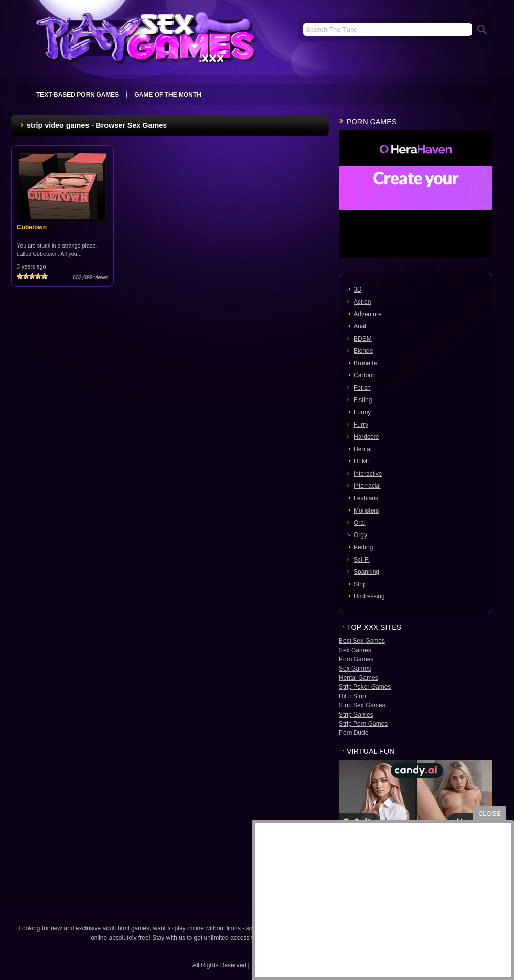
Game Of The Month (168, 95)
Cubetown (32, 227)
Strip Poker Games (365, 687)
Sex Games (355, 650)
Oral (360, 523)
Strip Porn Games (363, 724)
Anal (360, 326)
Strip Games (356, 715)
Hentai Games (359, 678)
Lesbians (366, 498)
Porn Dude (354, 733)
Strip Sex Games (362, 705)
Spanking (367, 572)
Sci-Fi (362, 560)
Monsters (366, 510)
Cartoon (365, 375)
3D (358, 289)
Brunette (365, 363)
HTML (362, 461)
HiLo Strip (352, 696)
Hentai (363, 449)
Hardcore (366, 437)
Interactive (368, 474)
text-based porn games (78, 95)
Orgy (360, 535)
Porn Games (356, 659)
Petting (363, 547)
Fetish (362, 388)
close (489, 814)
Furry (361, 425)
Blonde (363, 351)
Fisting (363, 400)
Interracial (367, 486)
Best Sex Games (362, 641)
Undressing (369, 596)
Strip (360, 584)
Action (362, 302)
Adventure (368, 314)
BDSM (363, 339)
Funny (362, 412)
